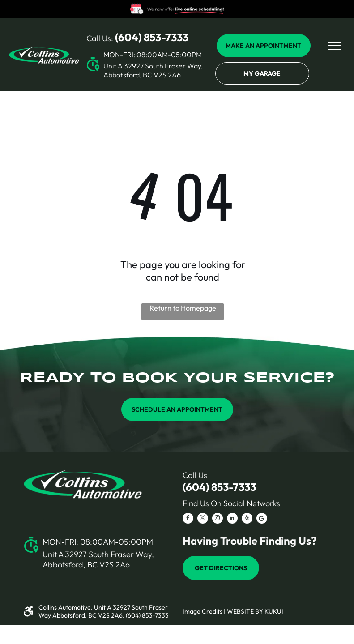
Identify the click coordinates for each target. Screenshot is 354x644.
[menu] (334, 46)
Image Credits (203, 611)
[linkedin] (232, 519)
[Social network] (262, 519)
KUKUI (274, 611)
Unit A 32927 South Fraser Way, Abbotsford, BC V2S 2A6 (153, 70)
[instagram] (218, 519)
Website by (245, 611)
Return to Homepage (183, 308)
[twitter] (203, 519)
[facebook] (188, 519)
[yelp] (247, 519)
